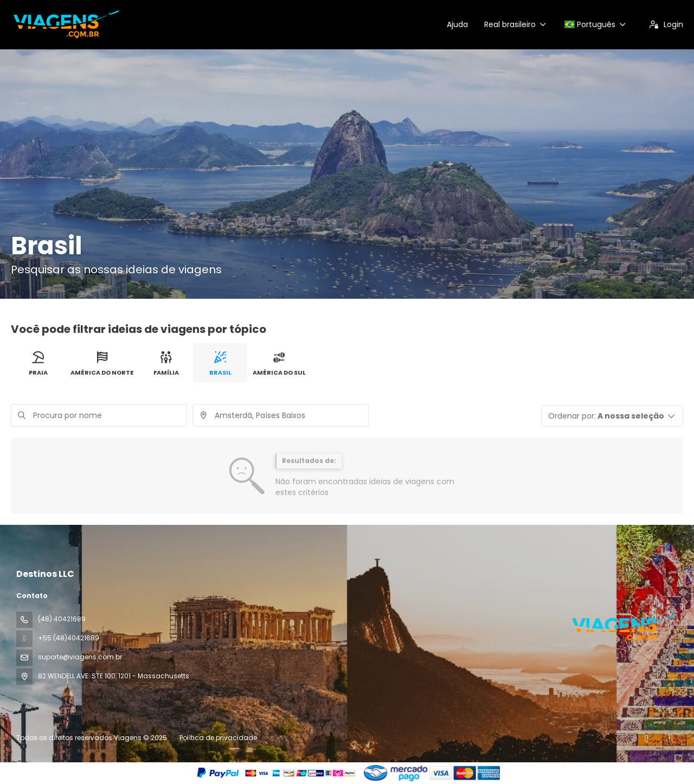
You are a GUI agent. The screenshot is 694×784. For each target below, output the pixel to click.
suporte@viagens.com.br (80, 657)
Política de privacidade (218, 738)
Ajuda (457, 24)
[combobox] (281, 415)
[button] (612, 416)
